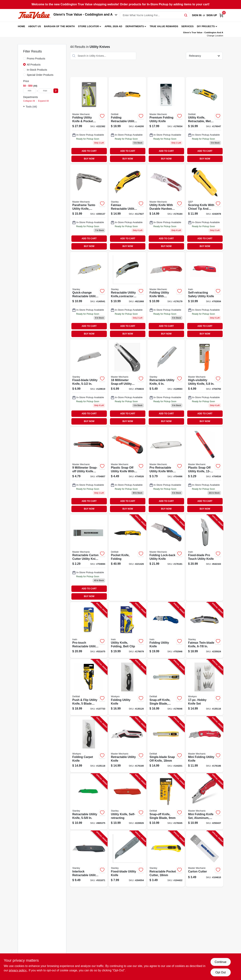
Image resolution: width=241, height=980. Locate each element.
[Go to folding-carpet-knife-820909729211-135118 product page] (89, 744)
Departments (135, 26)
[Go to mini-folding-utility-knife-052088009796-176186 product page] (205, 744)
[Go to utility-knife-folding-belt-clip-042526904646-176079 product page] (127, 630)
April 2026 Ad (113, 26)
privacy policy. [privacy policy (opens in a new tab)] (18, 970)
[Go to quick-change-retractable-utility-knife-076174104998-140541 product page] (89, 295)
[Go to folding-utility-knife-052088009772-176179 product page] (166, 295)
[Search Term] (155, 15)
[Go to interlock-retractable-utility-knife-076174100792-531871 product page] (89, 859)
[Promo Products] (24, 58)
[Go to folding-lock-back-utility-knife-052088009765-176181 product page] (166, 558)
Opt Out (220, 972)
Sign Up (212, 15)
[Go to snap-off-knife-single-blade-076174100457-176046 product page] (166, 687)
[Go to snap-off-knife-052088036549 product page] (127, 383)
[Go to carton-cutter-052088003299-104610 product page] (205, 859)
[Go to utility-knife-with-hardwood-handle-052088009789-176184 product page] (166, 208)
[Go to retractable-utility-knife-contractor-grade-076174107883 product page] (127, 295)
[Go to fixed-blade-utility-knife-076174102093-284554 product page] (127, 859)
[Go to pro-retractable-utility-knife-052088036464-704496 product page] (166, 470)
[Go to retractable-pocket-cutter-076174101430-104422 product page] (166, 859)
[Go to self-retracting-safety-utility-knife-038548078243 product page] (205, 295)
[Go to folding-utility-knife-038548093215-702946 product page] (166, 630)
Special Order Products (40, 75)
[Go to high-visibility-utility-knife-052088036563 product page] (205, 383)
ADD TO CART (89, 151)
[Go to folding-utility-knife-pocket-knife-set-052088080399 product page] (89, 120)
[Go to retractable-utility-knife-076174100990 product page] (166, 383)
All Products (34, 65)
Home (21, 26)
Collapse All (29, 101)
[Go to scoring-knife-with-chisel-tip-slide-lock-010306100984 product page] (205, 208)
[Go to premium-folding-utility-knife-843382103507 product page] (166, 120)
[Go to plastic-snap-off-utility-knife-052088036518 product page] (205, 470)
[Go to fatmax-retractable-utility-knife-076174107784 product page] (127, 208)
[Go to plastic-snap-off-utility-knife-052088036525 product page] (127, 470)
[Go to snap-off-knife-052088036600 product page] (89, 470)
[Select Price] (56, 91)
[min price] (30, 91)
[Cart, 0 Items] (221, 15)
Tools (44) (31, 107)
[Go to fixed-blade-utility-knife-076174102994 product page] (89, 383)
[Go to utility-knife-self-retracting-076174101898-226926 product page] (127, 802)
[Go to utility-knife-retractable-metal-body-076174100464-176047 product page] (205, 120)
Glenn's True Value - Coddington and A (85, 14)
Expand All (43, 101)
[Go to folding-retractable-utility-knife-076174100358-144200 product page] (127, 120)
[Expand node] (24, 106)
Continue (220, 962)
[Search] (186, 15)
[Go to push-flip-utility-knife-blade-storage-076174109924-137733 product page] (89, 687)
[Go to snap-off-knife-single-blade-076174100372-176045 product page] (166, 802)
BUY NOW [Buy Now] (89, 159)
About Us (35, 26)
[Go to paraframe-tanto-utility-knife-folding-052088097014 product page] (89, 208)
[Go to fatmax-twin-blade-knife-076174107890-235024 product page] (205, 630)
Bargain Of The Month (59, 26)
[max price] (45, 91)
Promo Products (36, 59)
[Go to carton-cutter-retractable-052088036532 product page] (89, 558)
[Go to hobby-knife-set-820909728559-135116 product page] (205, 687)
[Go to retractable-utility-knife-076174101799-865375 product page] (89, 802)
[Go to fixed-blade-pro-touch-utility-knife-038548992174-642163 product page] (205, 558)
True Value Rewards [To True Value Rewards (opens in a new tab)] (164, 26)
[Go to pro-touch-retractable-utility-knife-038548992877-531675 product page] (89, 630)
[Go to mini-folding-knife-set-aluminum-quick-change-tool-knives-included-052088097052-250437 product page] (205, 802)
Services (187, 26)
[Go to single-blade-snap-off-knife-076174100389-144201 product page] (166, 744)
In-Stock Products (37, 70)
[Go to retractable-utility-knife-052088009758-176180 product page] (127, 744)
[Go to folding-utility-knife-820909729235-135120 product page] (127, 687)
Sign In (197, 15)
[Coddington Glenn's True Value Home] (34, 15)
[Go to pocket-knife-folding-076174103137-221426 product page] (127, 558)
